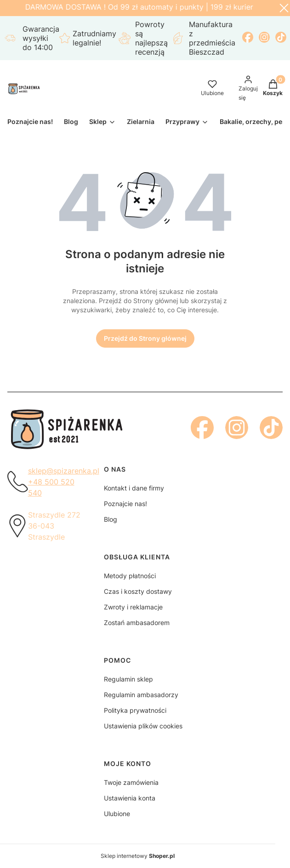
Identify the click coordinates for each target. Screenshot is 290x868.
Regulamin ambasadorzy (141, 695)
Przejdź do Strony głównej (145, 338)
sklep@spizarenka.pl (64, 471)
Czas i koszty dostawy (138, 591)
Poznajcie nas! (125, 504)
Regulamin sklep (128, 679)
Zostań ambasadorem (137, 623)
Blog (111, 519)
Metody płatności (130, 576)
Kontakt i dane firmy (134, 488)
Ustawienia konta (130, 798)
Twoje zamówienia (131, 782)
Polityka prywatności (135, 710)
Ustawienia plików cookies (143, 726)
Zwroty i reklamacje (133, 607)
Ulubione (117, 814)
